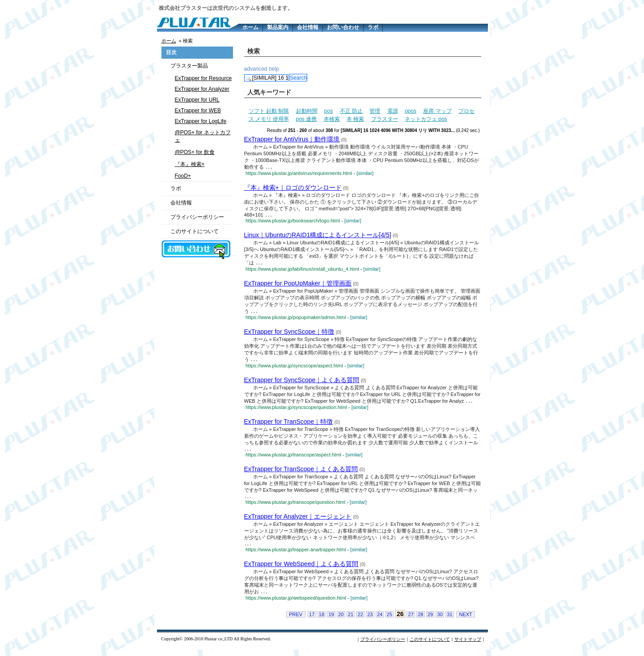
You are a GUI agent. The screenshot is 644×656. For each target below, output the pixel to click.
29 (430, 621)
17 (312, 621)
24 (380, 621)
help (274, 69)
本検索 (332, 119)
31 (449, 621)
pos (328, 111)
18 (322, 621)
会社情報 (308, 27)
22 (360, 621)
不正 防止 (351, 111)
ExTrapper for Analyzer (202, 89)
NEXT (465, 621)
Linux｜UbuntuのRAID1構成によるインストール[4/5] (318, 236)
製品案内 (278, 27)
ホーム (250, 27)
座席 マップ (437, 111)
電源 (393, 111)
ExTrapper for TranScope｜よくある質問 (301, 473)
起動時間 (307, 111)
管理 (375, 111)
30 (440, 621)
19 (331, 621)
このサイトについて (195, 231)
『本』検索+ (190, 164)
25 (390, 621)
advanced (256, 69)
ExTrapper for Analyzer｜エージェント (298, 521)
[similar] (365, 174)
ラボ (373, 27)
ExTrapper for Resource (203, 78)
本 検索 (355, 119)
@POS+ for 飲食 (195, 152)
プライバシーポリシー (197, 217)
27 (411, 621)
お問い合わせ (343, 27)
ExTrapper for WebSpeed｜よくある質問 (301, 570)
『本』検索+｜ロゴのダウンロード (293, 188)
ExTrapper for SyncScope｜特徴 (289, 334)
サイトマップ (468, 645)
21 (351, 621)
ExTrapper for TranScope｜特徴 (289, 425)
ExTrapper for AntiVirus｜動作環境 (292, 139)
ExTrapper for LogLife (201, 121)
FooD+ (183, 176)
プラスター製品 (189, 66)
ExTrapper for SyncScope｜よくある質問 (302, 383)
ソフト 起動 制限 (269, 111)
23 (370, 621)
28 (420, 621)
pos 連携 (307, 119)
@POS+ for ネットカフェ (203, 136)
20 (341, 621)
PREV (296, 621)
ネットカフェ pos (426, 119)
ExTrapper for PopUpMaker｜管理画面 (298, 285)
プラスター (385, 119)
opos (411, 111)
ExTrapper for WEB (198, 111)
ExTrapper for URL (197, 100)
